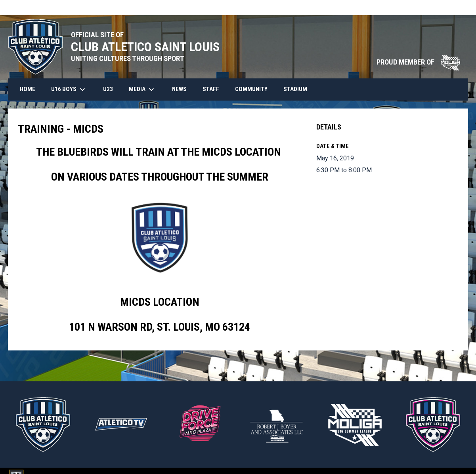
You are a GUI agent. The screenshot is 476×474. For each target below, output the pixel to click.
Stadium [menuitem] (295, 89)
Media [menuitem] (142, 89)
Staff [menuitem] (211, 89)
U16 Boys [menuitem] (69, 89)
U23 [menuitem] (108, 89)
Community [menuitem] (251, 89)
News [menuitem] (179, 89)
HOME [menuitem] (28, 89)
